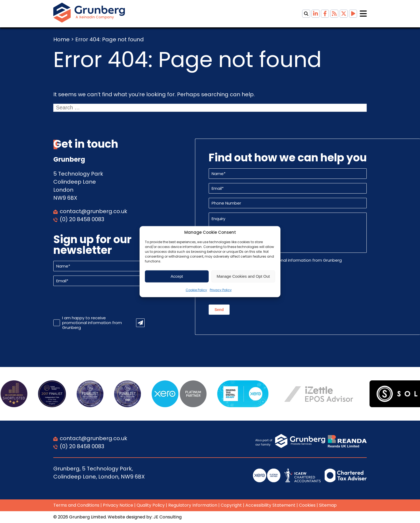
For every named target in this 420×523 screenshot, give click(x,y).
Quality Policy (151, 505)
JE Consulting (168, 517)
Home (61, 39)
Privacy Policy (221, 290)
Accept (177, 276)
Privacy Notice (118, 505)
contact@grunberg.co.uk (93, 211)
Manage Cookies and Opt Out (243, 276)
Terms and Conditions (76, 505)
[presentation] (94, 301)
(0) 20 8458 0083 (82, 219)
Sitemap (328, 505)
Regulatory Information (193, 505)
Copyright (231, 505)
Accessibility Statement (270, 505)
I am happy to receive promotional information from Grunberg (92, 323)
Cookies (307, 505)
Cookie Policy (196, 290)
